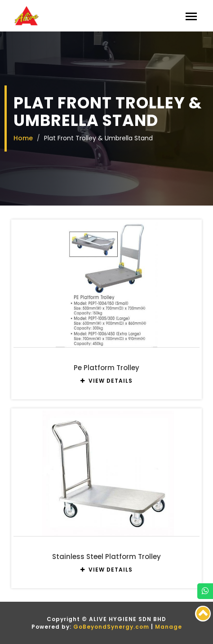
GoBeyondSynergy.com (111, 627)
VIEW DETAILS (106, 381)
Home (23, 138)
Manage (169, 627)
